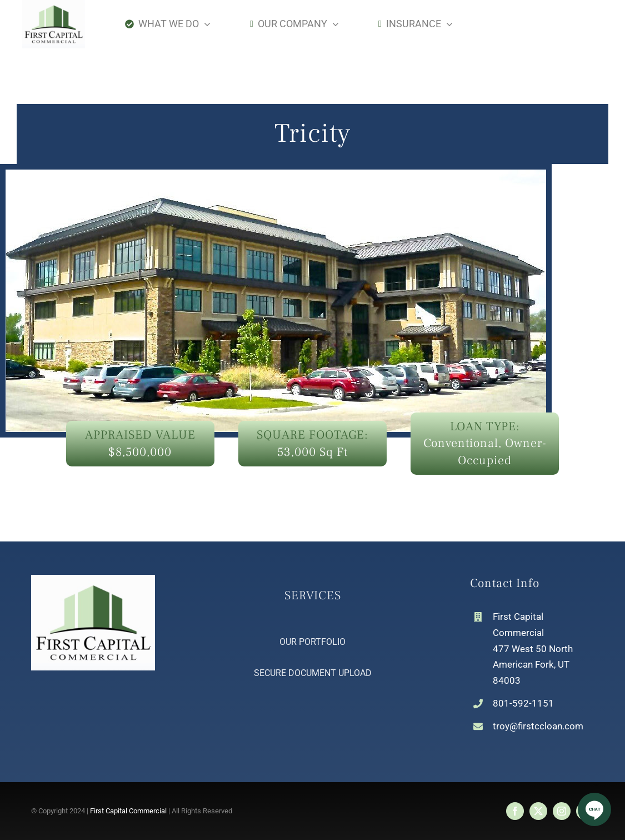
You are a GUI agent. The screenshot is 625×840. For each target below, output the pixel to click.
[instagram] (562, 811)
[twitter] (538, 811)
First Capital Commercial (128, 811)
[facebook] (515, 811)
